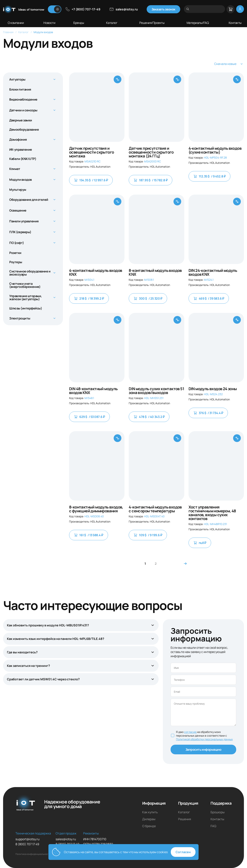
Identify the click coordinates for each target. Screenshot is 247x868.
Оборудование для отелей (29, 200)
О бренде (149, 826)
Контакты (235, 23)
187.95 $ (151, 180)
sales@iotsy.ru (123, 9)
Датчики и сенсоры (23, 110)
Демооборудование (24, 129)
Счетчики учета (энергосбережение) (25, 285)
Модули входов (21, 180)
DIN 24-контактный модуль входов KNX (213, 272)
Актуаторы (17, 79)
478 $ (149, 417)
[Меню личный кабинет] (240, 9)
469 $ (209, 298)
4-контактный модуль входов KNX (96, 272)
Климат (15, 169)
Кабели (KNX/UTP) (23, 159)
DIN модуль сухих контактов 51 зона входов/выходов (156, 391)
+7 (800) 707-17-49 (83, 9)
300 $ (148, 298)
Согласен (183, 852)
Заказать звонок (163, 9)
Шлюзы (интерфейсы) (26, 308)
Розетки (15, 253)
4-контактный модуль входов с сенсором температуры (155, 509)
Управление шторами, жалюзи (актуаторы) (26, 297)
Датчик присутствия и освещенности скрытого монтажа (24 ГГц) (151, 152)
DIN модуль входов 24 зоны (213, 389)
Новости (49, 23)
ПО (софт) (17, 243)
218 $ (89, 298)
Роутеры (16, 262)
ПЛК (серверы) (20, 232)
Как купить (150, 812)
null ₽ (200, 543)
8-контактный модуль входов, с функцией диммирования (96, 509)
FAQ (213, 826)
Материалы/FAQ (198, 23)
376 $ (208, 413)
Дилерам (149, 819)
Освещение (18, 210)
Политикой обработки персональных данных (204, 739)
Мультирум (18, 190)
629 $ (89, 417)
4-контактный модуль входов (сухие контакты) (215, 150)
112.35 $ (210, 176)
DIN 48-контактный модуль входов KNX (93, 391)
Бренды (79, 23)
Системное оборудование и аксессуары (30, 273)
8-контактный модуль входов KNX (155, 272)
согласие (190, 732)
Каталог (112, 23)
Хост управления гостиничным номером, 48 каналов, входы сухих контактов (212, 513)
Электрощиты (20, 318)
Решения (185, 819)
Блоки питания (20, 89)
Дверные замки (21, 120)
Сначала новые (229, 64)
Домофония (18, 139)
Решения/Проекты (152, 23)
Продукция (188, 803)
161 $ (89, 535)
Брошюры (218, 812)
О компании (16, 23)
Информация (154, 803)
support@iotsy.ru (27, 839)
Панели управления (24, 221)
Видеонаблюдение (23, 99)
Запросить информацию (203, 750)
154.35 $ (91, 180)
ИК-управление (21, 150)
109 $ (148, 535)
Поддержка (221, 803)
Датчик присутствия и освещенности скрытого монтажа (91, 152)
